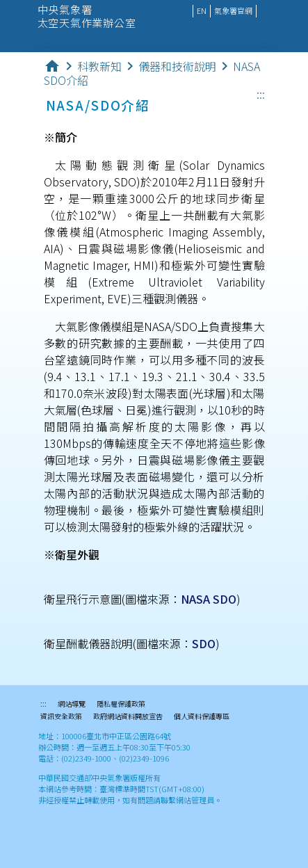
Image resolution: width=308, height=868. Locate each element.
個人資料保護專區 (202, 717)
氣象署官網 (233, 10)
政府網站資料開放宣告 (128, 717)
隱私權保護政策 (121, 704)
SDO (204, 643)
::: (261, 95)
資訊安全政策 (61, 717)
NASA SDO (209, 599)
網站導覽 (72, 704)
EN (202, 10)
